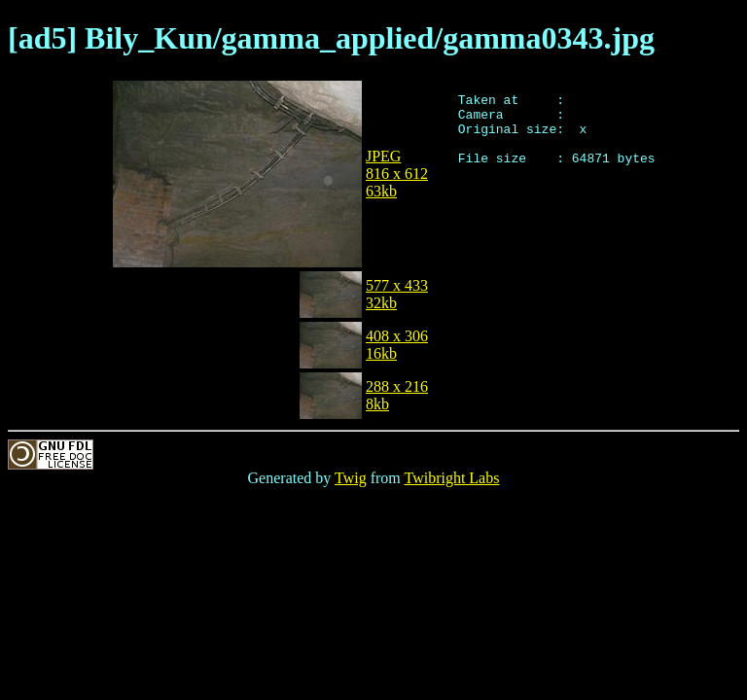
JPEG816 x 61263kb (397, 174)
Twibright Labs (451, 478)
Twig (351, 478)
